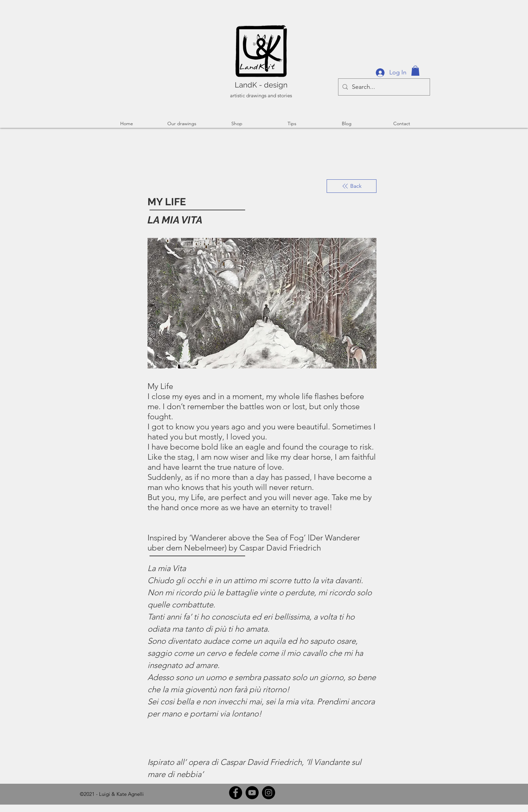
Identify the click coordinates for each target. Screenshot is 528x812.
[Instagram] (269, 793)
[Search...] (384, 87)
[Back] (352, 186)
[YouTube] (252, 793)
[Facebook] (236, 793)
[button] (415, 71)
